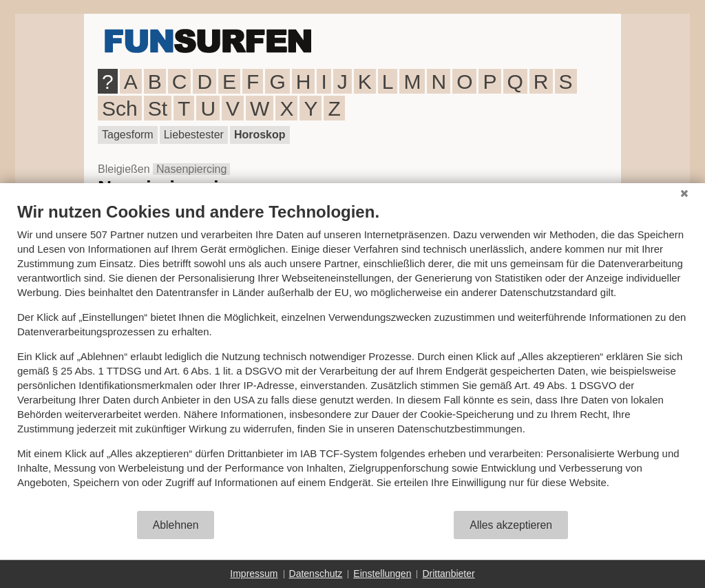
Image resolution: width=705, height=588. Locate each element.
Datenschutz (316, 574)
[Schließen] (684, 193)
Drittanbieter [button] (448, 574)
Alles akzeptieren (511, 525)
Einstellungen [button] (382, 574)
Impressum (254, 574)
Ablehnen (176, 525)
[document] (352, 356)
